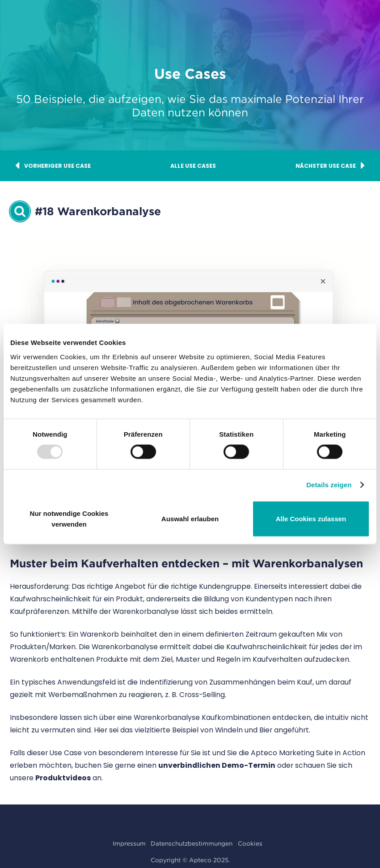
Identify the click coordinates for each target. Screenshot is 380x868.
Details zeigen (329, 485)
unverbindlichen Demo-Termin (217, 765)
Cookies (250, 843)
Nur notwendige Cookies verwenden (69, 518)
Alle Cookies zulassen (311, 518)
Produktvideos (63, 778)
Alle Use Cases (193, 166)
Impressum (129, 843)
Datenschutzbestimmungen (192, 843)
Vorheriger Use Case (53, 166)
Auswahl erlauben (190, 518)
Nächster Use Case (330, 166)
